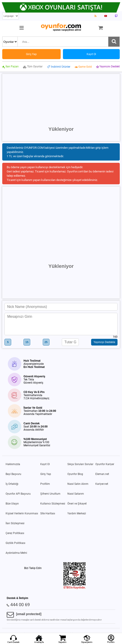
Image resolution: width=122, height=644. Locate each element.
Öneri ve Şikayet (77, 504)
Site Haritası (48, 513)
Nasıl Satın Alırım (78, 484)
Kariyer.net (102, 484)
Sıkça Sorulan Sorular (80, 464)
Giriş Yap (46, 474)
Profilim (45, 484)
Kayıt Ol (45, 464)
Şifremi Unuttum (50, 494)
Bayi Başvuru (13, 474)
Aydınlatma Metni (16, 553)
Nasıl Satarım (76, 494)
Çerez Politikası (15, 533)
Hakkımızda (13, 464)
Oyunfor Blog (75, 474)
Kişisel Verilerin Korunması (22, 513)
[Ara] (114, 42)
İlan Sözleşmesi (15, 523)
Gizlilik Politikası (15, 543)
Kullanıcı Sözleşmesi (53, 504)
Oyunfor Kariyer (105, 464)
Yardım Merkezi (77, 513)
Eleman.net (102, 474)
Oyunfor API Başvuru (18, 494)
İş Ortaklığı (12, 484)
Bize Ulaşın (12, 504)
